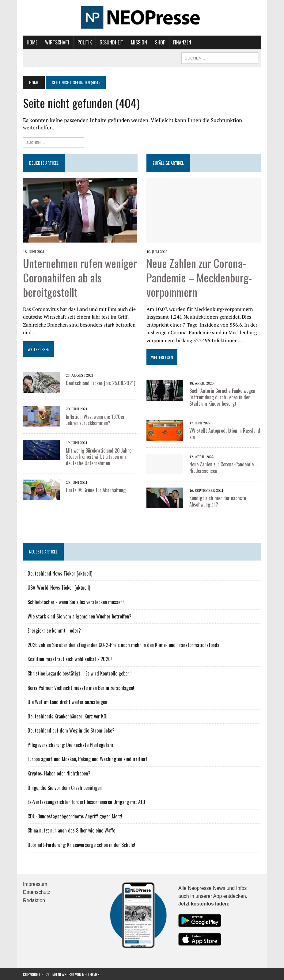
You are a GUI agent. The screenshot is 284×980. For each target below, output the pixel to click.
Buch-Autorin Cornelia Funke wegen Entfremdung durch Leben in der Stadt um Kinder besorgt (222, 397)
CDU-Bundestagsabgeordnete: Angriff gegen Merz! (75, 816)
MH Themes (91, 974)
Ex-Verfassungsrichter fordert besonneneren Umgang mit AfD (86, 802)
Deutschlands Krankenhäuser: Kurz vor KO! (68, 716)
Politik (85, 42)
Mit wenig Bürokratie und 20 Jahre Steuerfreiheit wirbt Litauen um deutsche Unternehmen (99, 457)
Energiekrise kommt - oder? (54, 630)
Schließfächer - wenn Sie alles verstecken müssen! (76, 602)
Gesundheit (111, 42)
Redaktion (34, 900)
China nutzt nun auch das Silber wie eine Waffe (71, 830)
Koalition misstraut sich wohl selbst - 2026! (70, 659)
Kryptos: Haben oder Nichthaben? (59, 773)
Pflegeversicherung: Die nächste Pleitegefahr (71, 745)
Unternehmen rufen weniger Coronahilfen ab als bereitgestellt (80, 277)
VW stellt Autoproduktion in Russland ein (225, 433)
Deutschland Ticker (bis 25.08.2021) (100, 383)
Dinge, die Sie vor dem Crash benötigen (65, 787)
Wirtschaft (57, 42)
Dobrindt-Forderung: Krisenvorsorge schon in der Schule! (81, 844)
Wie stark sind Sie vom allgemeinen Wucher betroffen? (80, 616)
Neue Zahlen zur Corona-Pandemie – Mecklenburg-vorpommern (199, 277)
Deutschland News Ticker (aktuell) (60, 573)
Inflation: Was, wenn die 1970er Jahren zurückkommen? (95, 420)
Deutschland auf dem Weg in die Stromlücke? (71, 730)
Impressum (35, 884)
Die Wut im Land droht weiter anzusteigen (67, 702)
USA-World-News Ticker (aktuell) (59, 587)
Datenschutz (37, 892)
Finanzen (182, 42)
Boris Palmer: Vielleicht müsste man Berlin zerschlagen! (81, 687)
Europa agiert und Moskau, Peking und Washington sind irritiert (88, 759)
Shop (160, 42)
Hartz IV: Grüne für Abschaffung (96, 490)
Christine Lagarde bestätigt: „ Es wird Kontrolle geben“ (80, 673)
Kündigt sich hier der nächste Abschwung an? (218, 501)
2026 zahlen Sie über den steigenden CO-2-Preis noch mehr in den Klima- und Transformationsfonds (123, 645)
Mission (139, 42)
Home (32, 42)
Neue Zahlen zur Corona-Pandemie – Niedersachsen (224, 467)
